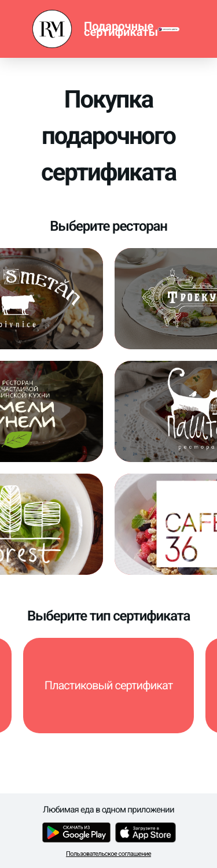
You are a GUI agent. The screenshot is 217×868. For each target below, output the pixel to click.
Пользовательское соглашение (108, 854)
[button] (108, 686)
